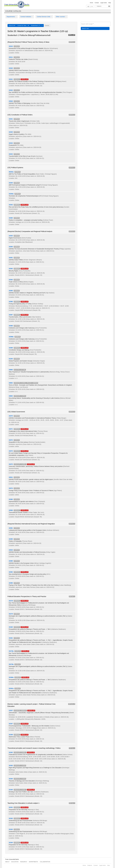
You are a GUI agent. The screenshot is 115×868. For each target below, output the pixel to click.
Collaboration (45, 862)
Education (15, 862)
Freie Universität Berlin (12, 859)
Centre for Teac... (23, 25)
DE (88, 6)
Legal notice (104, 3)
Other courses (61, 17)
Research (24, 862)
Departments (12, 17)
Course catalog (13, 11)
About (7, 862)
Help (110, 3)
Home (91, 3)
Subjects (99, 6)
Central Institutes (27, 17)
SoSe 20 (12, 25)
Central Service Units (44, 17)
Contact (97, 3)
